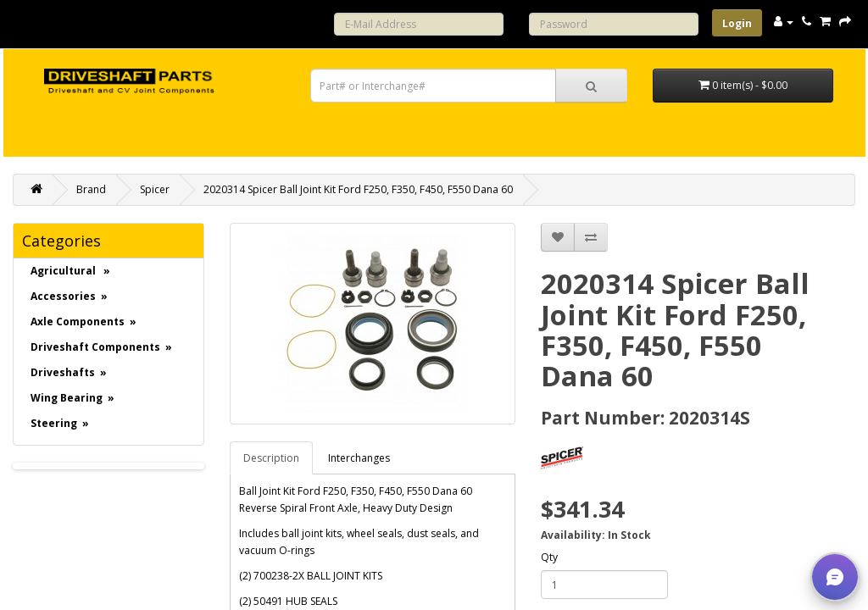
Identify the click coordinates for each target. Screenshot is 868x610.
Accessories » (69, 296)
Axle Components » (83, 322)
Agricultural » (70, 271)
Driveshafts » (69, 372)
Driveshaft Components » (101, 347)
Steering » (60, 423)
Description (271, 458)
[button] (835, 577)
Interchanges (359, 458)
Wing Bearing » (72, 398)
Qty (549, 557)
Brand (91, 189)
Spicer (155, 189)
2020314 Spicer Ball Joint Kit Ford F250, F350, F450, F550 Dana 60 (358, 189)
